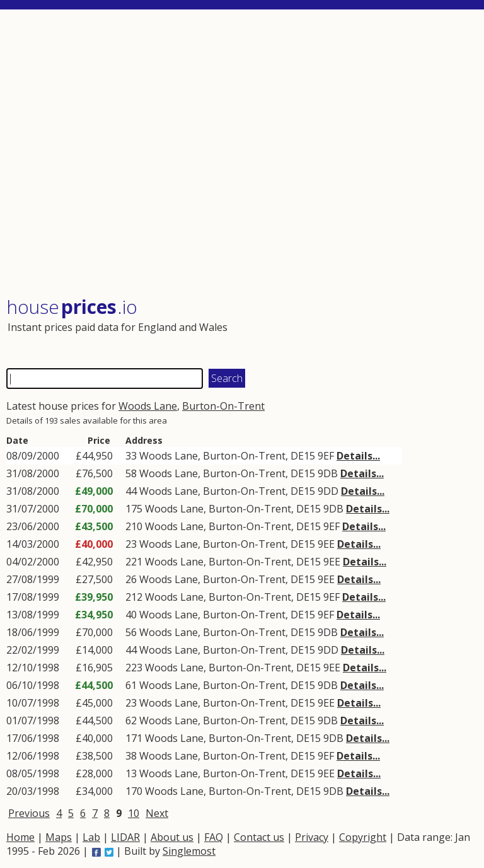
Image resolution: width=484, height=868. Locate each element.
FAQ (214, 837)
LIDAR (125, 837)
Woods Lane (148, 406)
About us (172, 837)
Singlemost (189, 851)
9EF (326, 456)
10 (134, 813)
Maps (59, 837)
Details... (358, 456)
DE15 (303, 456)
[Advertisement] (241, 154)
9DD (328, 491)
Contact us (259, 837)
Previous (29, 813)
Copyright (363, 837)
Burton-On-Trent (223, 406)
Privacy (312, 837)
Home (20, 837)
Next (157, 813)
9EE (326, 544)
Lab (91, 837)
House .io (72, 307)
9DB (328, 473)
